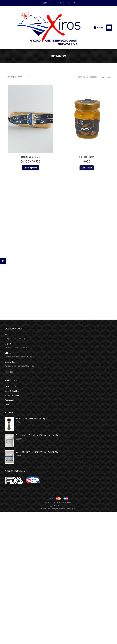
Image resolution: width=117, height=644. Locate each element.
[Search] (52, 3)
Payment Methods (12, 396)
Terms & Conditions (12, 391)
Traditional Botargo (30, 157)
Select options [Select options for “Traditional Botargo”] (30, 168)
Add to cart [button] (87, 168)
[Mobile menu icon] (109, 28)
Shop (7, 405)
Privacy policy (10, 386)
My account (9, 400)
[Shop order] (18, 77)
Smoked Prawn (87, 157)
